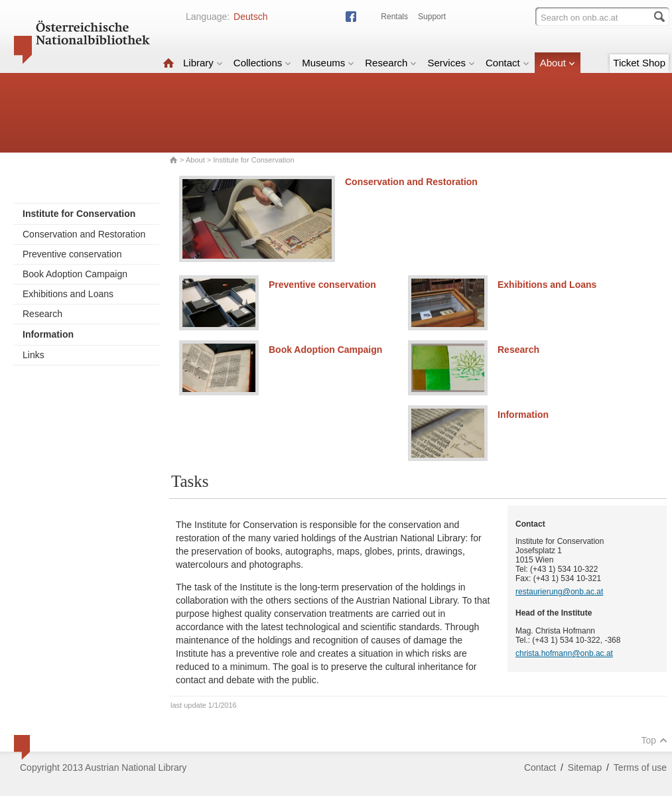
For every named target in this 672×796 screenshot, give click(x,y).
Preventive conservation (72, 254)
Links (34, 355)
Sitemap (585, 767)
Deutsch (250, 17)
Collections (262, 63)
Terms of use (640, 767)
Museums (328, 63)
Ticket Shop (639, 63)
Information (523, 415)
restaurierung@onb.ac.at (559, 592)
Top (654, 740)
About (558, 63)
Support (432, 17)
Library (203, 63)
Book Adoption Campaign (75, 274)
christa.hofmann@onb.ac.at (564, 653)
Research (391, 63)
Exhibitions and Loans (68, 294)
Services (451, 63)
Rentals (394, 17)
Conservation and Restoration (84, 234)
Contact (507, 63)
